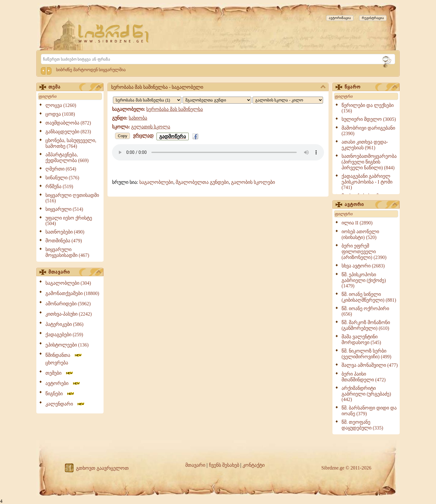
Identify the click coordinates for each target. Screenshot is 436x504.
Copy (122, 136)
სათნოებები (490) (65, 232)
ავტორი (371, 205)
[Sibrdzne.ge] (114, 33)
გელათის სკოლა (151, 127)
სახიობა (138, 118)
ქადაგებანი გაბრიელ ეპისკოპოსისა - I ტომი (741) (367, 182)
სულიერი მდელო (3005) (369, 119)
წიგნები (60, 394)
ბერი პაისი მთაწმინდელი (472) (364, 377)
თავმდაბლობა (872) (68, 123)
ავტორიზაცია (340, 18)
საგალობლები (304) (68, 283)
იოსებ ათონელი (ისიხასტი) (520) (360, 234)
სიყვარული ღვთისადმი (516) (72, 198)
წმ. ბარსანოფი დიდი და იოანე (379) (369, 411)
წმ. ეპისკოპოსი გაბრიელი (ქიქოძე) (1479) (364, 280)
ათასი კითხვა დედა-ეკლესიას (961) (365, 145)
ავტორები (63, 383)
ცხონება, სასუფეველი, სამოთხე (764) (71, 143)
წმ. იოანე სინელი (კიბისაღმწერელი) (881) (369, 297)
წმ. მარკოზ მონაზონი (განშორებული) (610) (366, 325)
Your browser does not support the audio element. (218, 152)
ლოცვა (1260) (61, 105)
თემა (75, 87)
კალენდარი (65, 404)
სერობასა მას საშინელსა (175, 109)
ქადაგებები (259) (64, 335)
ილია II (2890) (357, 223)
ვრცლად (143, 136)
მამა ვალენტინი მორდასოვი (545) (361, 340)
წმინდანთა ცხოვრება (64, 359)
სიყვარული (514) (64, 209)
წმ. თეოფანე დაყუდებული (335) (362, 425)
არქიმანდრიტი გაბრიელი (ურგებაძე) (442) (366, 394)
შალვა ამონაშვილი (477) (370, 365)
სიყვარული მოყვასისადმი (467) (67, 252)
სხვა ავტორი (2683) (363, 266)
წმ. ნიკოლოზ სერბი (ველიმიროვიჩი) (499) (366, 354)
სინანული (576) (62, 178)
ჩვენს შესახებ (224, 465)
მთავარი (75, 272)
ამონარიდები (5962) (68, 304)
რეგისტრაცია (373, 18)
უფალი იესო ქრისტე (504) (69, 221)
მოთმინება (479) (64, 241)
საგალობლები (156, 182)
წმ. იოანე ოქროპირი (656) (365, 311)
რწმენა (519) (59, 186)
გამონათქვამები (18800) (72, 293)
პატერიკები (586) (64, 324)
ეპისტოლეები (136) (67, 345)
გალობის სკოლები (253, 182)
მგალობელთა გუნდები (202, 182)
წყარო (371, 87)
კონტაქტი (254, 465)
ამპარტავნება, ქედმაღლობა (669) (67, 157)
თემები (59, 373)
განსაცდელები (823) (68, 132)
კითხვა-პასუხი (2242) (69, 314)
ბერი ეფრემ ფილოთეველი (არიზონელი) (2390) (364, 252)
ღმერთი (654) (61, 169)
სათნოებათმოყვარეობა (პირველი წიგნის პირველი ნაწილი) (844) (369, 162)
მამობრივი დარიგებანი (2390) (368, 131)
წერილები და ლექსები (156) (368, 108)
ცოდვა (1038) (60, 114)
